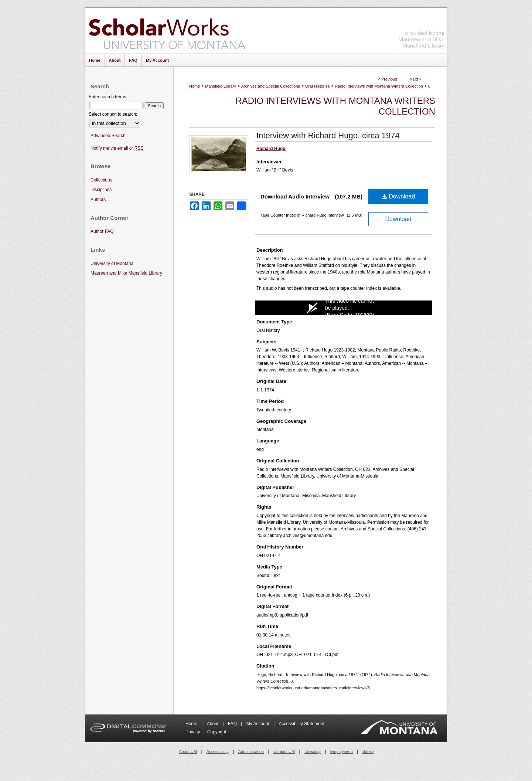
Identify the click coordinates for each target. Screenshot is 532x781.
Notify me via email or (117, 148)
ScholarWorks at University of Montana (167, 31)
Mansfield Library (221, 86)
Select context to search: (113, 114)
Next (414, 79)
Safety (368, 751)
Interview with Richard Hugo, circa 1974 (328, 135)
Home (195, 86)
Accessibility (218, 751)
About (213, 724)
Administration (251, 751)
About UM (188, 751)
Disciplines (101, 190)
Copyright (217, 732)
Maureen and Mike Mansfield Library (422, 29)
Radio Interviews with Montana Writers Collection (379, 86)
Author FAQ (102, 231)
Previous (389, 79)
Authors (98, 200)
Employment (342, 751)
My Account (258, 724)
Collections (101, 180)
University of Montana (112, 264)
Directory (313, 751)
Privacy (193, 732)
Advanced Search (108, 136)
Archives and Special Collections (271, 86)
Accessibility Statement (302, 724)
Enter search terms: (108, 97)
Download (398, 196)
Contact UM (284, 751)
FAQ (233, 724)
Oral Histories (318, 86)
